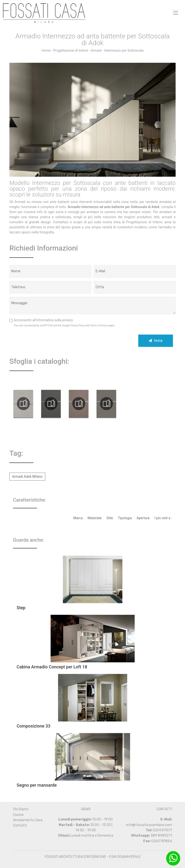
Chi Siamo (21, 809)
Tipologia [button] (125, 518)
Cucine (18, 815)
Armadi (96, 50)
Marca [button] (78, 518)
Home (46, 50)
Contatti (20, 825)
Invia (156, 341)
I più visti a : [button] (163, 518)
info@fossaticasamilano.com (149, 825)
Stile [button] (110, 518)
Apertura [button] (143, 518)
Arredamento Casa (28, 820)
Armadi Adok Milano (27, 476)
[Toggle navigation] (176, 13)
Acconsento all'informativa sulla (43, 320)
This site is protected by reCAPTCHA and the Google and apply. (64, 325)
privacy (67, 320)
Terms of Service (99, 325)
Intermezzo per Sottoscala (124, 50)
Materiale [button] (95, 518)
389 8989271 (161, 836)
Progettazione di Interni (71, 50)
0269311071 (162, 830)
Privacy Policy (78, 325)
